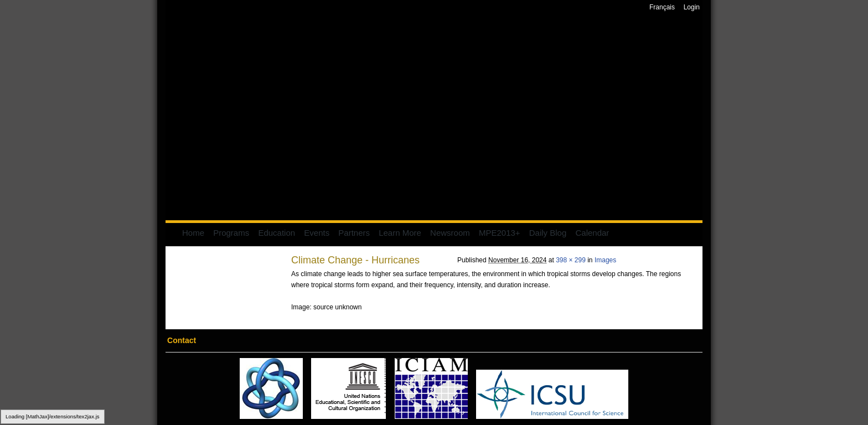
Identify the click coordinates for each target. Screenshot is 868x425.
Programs (231, 233)
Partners (354, 233)
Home (193, 233)
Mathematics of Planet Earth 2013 (434, 117)
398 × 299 (571, 260)
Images (605, 260)
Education (277, 233)
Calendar (592, 233)
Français (662, 7)
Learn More (400, 233)
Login (692, 7)
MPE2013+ (500, 233)
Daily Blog (548, 233)
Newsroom (450, 233)
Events (317, 233)
